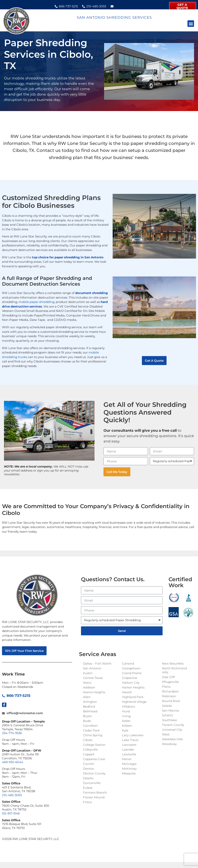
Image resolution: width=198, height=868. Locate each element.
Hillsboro (128, 706)
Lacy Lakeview (133, 735)
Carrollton (90, 726)
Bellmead (90, 711)
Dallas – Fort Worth (97, 663)
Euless (88, 788)
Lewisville (129, 754)
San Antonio (92, 668)
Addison (89, 687)
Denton (89, 769)
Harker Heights (133, 687)
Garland (128, 663)
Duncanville (92, 783)
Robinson (169, 696)
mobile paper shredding (36, 302)
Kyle (125, 730)
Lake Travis (130, 740)
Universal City (172, 730)
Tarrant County (173, 725)
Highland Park (133, 697)
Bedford (89, 706)
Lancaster (129, 745)
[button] (191, 24)
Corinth (89, 764)
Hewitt (127, 692)
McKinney (129, 769)
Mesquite (129, 773)
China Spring (93, 735)
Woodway (169, 744)
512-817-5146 (11, 813)
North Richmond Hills (174, 670)
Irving (126, 716)
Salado (167, 706)
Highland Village (134, 702)
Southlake (169, 720)
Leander (128, 749)
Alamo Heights (94, 692)
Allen (87, 697)
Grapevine (130, 678)
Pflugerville (170, 682)
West (166, 734)
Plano (166, 687)
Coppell (89, 754)
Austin (88, 673)
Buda (87, 721)
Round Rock (171, 701)
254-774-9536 (12, 733)
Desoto (88, 778)
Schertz (168, 715)
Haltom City (131, 683)
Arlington (90, 702)
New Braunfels (173, 663)
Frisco (87, 802)
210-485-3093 (12, 795)
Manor (127, 759)
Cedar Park (91, 730)
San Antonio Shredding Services (114, 18)
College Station (94, 745)
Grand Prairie (132, 673)
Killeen (127, 726)
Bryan (87, 716)
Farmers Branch (95, 792)
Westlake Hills (172, 739)
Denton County (94, 773)
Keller (126, 721)
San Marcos (170, 710)
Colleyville (90, 749)
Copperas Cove (94, 759)
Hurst (126, 711)
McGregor (129, 764)
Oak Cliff (168, 677)
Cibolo (88, 740)
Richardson (170, 691)
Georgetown (131, 668)
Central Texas (93, 678)
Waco (87, 683)
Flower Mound (94, 797)
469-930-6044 (13, 762)
